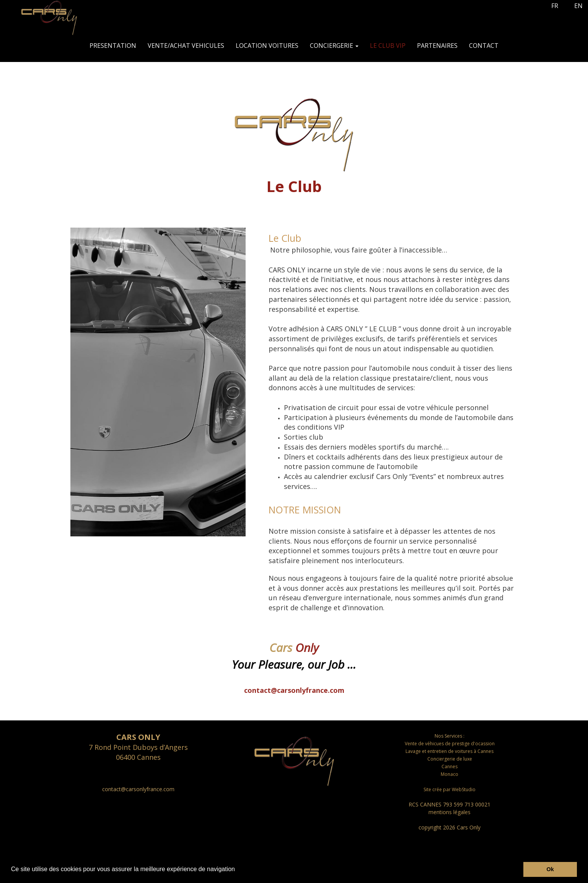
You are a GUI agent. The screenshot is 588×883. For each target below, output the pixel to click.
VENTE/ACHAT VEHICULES (186, 46)
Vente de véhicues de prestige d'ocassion (450, 744)
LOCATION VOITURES (267, 46)
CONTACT (484, 46)
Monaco (450, 774)
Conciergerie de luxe (450, 759)
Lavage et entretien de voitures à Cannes (450, 751)
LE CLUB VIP (388, 46)
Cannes (450, 767)
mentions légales (450, 812)
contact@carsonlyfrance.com (294, 690)
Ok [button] (550, 869)
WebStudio (464, 789)
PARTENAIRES (437, 46)
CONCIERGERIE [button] (334, 46)
